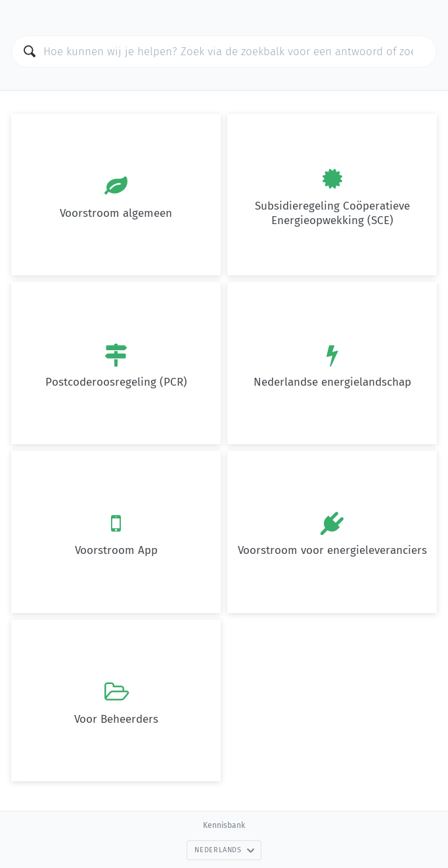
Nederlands (225, 850)
